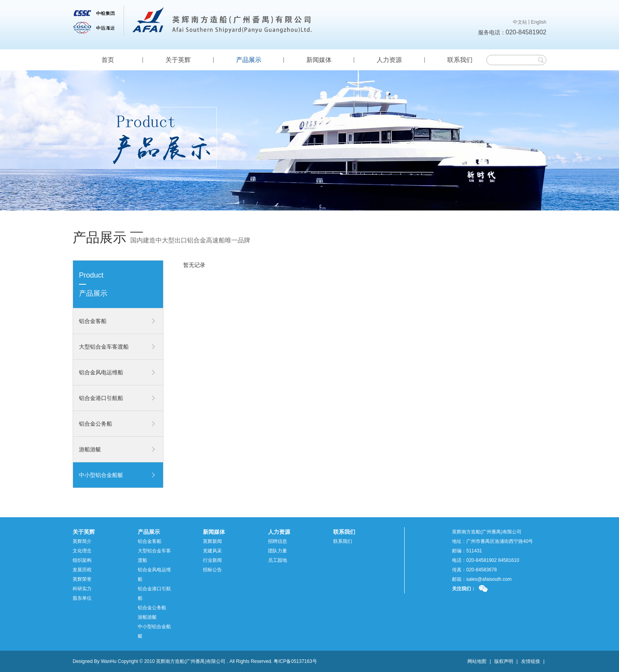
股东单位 (82, 598)
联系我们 (460, 60)
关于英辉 (178, 60)
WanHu (109, 661)
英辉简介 (82, 541)
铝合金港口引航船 (101, 398)
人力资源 (389, 60)
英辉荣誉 (82, 579)
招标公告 (212, 570)
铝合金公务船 (96, 424)
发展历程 (82, 570)
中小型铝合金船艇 (101, 475)
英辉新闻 (212, 541)
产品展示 (249, 60)
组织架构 (82, 560)
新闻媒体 (319, 60)
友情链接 (531, 661)
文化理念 (82, 551)
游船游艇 (90, 449)
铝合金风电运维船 (101, 372)
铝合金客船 (93, 321)
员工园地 (278, 560)
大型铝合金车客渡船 (104, 347)
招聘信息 (278, 541)
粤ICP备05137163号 (295, 661)
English (539, 22)
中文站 (520, 22)
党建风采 (212, 551)
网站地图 (477, 661)
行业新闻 (212, 560)
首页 (108, 60)
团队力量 (278, 551)
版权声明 (504, 661)
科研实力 (82, 589)
